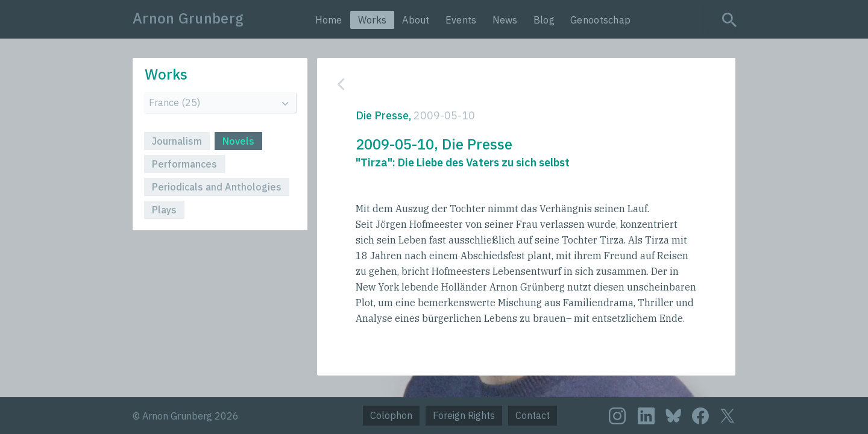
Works (373, 20)
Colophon (391, 415)
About (416, 20)
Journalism (177, 141)
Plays (164, 210)
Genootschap (600, 20)
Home (329, 20)
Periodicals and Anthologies (217, 187)
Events (461, 20)
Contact (533, 415)
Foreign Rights (464, 415)
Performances (184, 164)
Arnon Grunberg (188, 18)
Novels (238, 141)
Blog (544, 20)
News (505, 20)
